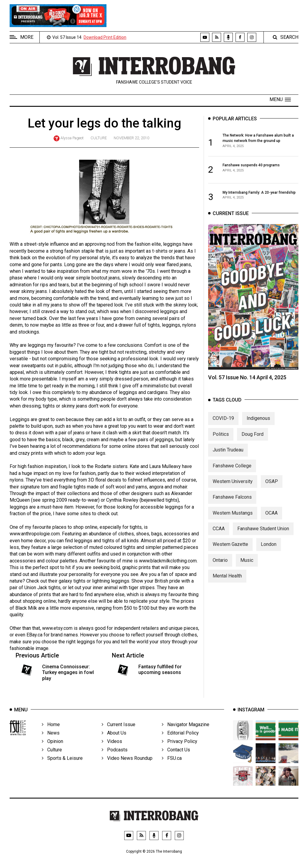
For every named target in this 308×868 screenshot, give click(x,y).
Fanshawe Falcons (232, 502)
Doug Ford (253, 438)
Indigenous (258, 423)
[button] (280, 100)
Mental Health (227, 580)
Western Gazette (230, 549)
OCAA (271, 517)
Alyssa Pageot (72, 138)
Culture (99, 138)
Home (51, 731)
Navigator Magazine (186, 731)
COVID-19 (223, 423)
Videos (112, 748)
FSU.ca (172, 765)
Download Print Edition (105, 37)
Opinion (52, 748)
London (269, 549)
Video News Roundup (127, 765)
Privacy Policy (180, 748)
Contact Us (176, 756)
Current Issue (119, 731)
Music (247, 565)
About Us (114, 739)
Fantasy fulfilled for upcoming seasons (160, 669)
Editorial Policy (180, 739)
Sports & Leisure (62, 765)
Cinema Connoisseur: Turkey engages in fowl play (68, 672)
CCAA (219, 533)
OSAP (272, 486)
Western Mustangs (233, 517)
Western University (233, 486)
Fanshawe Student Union (263, 533)
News (51, 739)
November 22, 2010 (131, 138)
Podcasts (115, 756)
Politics (221, 438)
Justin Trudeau (228, 454)
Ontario (220, 565)
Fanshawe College (232, 470)
